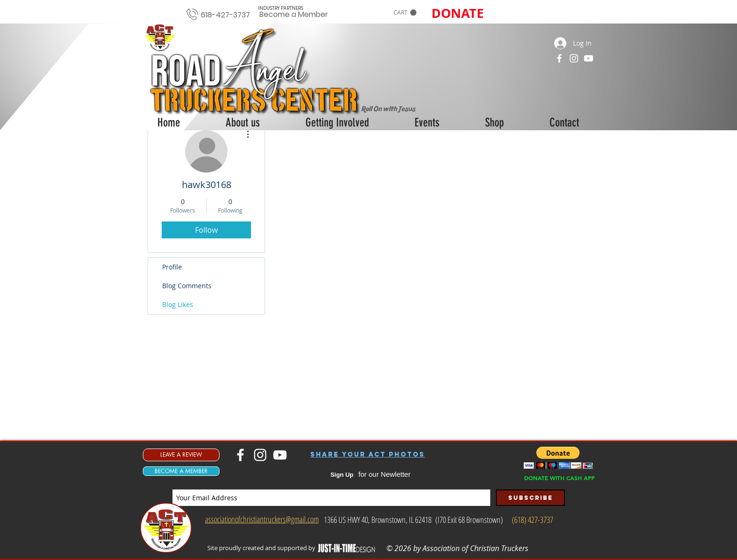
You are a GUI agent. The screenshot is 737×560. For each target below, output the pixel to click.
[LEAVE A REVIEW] (181, 455)
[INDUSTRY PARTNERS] (281, 8)
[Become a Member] (294, 15)
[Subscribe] (530, 498)
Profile (172, 267)
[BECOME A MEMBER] (181, 471)
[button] (405, 13)
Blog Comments (187, 286)
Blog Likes (178, 304)
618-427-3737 (225, 15)
